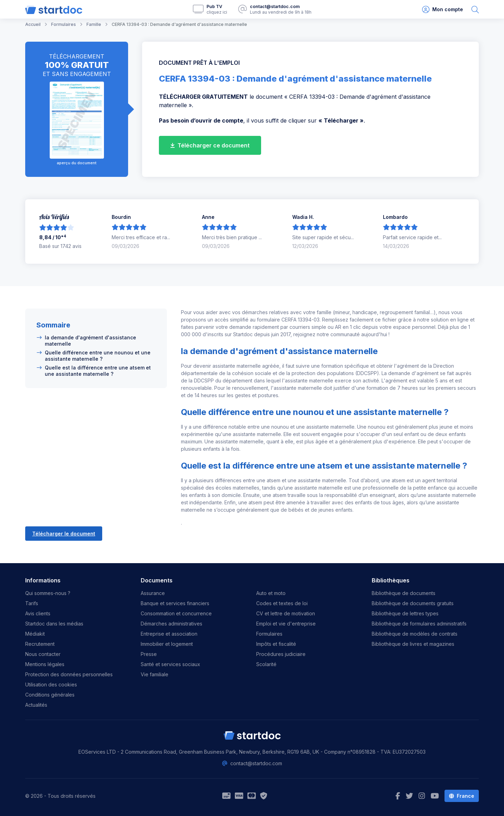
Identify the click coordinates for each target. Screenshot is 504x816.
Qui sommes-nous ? (48, 593)
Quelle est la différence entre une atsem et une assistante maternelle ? (98, 371)
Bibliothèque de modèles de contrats (415, 634)
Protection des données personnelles (69, 674)
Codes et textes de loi (282, 603)
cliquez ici (217, 12)
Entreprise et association (169, 634)
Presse (149, 654)
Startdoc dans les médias (54, 624)
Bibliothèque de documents (404, 593)
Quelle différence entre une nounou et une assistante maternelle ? (98, 356)
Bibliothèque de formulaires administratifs (419, 624)
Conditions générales (50, 695)
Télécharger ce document (210, 145)
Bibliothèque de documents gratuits (413, 603)
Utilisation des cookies (51, 684)
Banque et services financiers (175, 603)
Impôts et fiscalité (276, 644)
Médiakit (35, 634)
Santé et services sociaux (170, 664)
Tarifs (32, 603)
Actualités (36, 705)
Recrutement (40, 644)
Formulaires (269, 634)
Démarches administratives (171, 624)
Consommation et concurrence (176, 613)
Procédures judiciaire (281, 654)
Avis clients (38, 613)
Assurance (153, 593)
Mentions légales (45, 664)
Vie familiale (155, 674)
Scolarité (266, 664)
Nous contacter (43, 654)
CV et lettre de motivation (286, 613)
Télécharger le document (64, 534)
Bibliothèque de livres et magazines (413, 644)
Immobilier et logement (167, 644)
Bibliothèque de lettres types (405, 613)
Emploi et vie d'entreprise (286, 624)
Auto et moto (271, 593)
